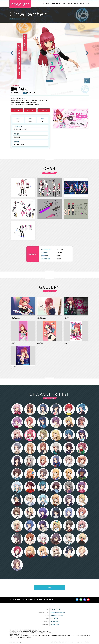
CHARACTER (31, 600)
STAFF (51, 600)
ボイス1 (18, 110)
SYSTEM (24, 600)
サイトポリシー (72, 642)
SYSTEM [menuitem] (59, 4)
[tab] (48, 81)
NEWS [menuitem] (48, 4)
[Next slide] (87, 53)
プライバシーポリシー (80, 642)
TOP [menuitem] (43, 4)
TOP (11, 600)
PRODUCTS (39, 600)
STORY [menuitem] (53, 4)
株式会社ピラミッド (55, 642)
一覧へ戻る (50, 588)
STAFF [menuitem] (88, 4)
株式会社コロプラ (64, 642)
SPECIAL (46, 600)
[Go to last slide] (12, 53)
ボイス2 (31, 110)
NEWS (15, 600)
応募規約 (88, 642)
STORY (19, 600)
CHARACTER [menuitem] (66, 4)
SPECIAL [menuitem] (82, 4)
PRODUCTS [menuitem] (75, 4)
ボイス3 (45, 110)
